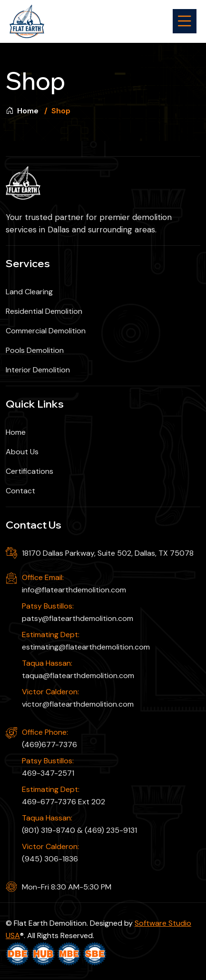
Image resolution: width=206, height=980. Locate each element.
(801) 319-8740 (49, 830)
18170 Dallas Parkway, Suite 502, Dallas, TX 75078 (108, 553)
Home (22, 111)
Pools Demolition (35, 350)
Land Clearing (29, 292)
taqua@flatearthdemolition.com (78, 675)
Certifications (29, 471)
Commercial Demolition (46, 331)
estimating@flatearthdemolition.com (86, 647)
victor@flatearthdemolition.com (78, 704)
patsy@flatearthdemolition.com (78, 618)
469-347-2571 (48, 773)
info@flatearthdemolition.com (74, 590)
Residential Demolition (44, 311)
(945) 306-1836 (50, 859)
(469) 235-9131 (111, 830)
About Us (22, 452)
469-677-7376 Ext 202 (64, 802)
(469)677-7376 (49, 745)
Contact (20, 491)
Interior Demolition (38, 370)
